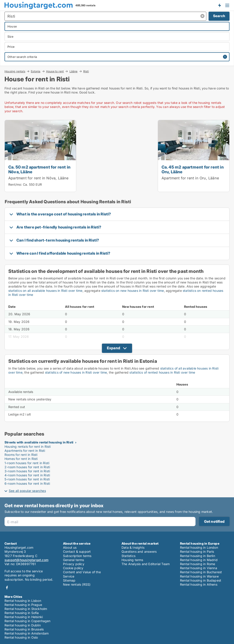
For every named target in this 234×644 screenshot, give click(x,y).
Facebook (7, 588)
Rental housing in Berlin (198, 556)
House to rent (55, 71)
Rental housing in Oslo (21, 637)
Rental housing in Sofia (22, 613)
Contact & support (77, 552)
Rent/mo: (16, 184)
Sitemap (69, 580)
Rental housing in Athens (199, 584)
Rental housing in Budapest (201, 580)
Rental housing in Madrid (199, 560)
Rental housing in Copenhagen (28, 621)
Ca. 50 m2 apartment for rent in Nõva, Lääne (39, 169)
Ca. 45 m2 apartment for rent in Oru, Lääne (193, 169)
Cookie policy (73, 568)
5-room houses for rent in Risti (27, 479)
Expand (114, 348)
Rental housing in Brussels (24, 629)
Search (219, 16)
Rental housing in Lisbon (23, 601)
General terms (74, 560)
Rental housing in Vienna (199, 568)
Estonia (36, 71)
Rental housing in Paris (197, 552)
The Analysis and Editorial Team (146, 564)
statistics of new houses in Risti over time (76, 372)
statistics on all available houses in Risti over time (45, 291)
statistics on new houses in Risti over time (133, 291)
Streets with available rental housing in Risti (39, 442)
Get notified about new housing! (219, 5)
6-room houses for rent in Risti (27, 483)
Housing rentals (15, 71)
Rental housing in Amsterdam (27, 633)
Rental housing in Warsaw (199, 576)
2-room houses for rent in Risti (27, 467)
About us (70, 547)
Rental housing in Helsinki (24, 617)
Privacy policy (74, 564)
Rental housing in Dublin (23, 625)
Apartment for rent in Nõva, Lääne (38, 178)
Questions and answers (139, 552)
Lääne (74, 71)
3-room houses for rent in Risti (27, 471)
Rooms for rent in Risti (21, 455)
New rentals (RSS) (77, 584)
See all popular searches (27, 491)
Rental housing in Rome (198, 564)
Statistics (128, 556)
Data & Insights (133, 547)
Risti (86, 71)
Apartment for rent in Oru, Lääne (190, 178)
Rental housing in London (199, 547)
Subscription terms (77, 556)
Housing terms (132, 560)
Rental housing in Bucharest (201, 572)
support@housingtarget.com (26, 560)
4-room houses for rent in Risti (27, 475)
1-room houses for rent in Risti (27, 463)
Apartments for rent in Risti (25, 451)
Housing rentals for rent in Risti (28, 446)
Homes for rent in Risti (21, 459)
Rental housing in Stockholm (26, 609)
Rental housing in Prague (23, 605)
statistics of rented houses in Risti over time (162, 372)
